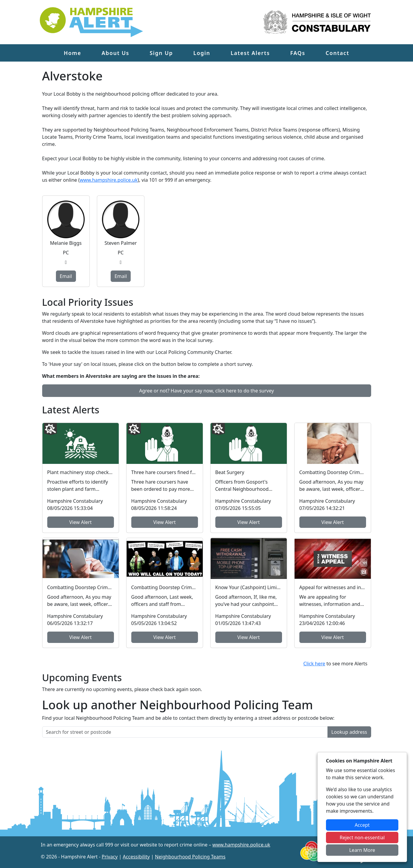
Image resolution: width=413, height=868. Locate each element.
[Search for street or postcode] (185, 732)
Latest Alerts (250, 53)
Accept (362, 825)
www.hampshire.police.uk (109, 180)
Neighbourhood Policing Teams (190, 857)
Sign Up (161, 53)
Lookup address (349, 732)
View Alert (81, 522)
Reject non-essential (362, 838)
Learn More (362, 850)
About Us (116, 53)
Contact (337, 53)
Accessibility (136, 857)
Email (66, 276)
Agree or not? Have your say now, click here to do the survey (206, 391)
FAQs (298, 53)
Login (202, 53)
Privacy (110, 857)
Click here (314, 664)
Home (72, 53)
